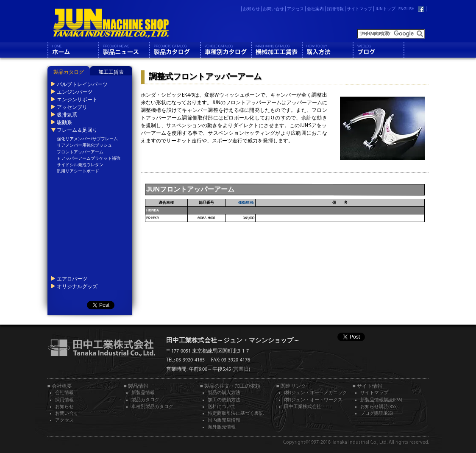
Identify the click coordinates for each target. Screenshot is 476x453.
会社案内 (315, 9)
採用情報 (335, 9)
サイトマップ (359, 9)
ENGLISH (406, 9)
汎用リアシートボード (78, 171)
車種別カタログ (225, 50)
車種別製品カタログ (152, 407)
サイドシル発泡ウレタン (80, 165)
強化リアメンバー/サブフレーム (87, 139)
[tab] (69, 71)
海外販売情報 (222, 427)
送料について (222, 407)
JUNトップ (385, 9)
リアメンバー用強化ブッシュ (84, 146)
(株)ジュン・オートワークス (313, 400)
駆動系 (64, 122)
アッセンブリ (72, 107)
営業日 (241, 370)
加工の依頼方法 (224, 400)
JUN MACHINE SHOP (111, 23)
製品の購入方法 (224, 393)
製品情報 (124, 50)
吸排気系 (67, 115)
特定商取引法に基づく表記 (236, 414)
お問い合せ (273, 9)
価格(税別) (246, 203)
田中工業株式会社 (303, 407)
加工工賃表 (111, 72)
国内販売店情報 (224, 421)
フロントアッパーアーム (80, 152)
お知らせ (251, 9)
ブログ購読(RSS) (377, 414)
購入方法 (327, 50)
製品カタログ (175, 50)
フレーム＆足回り (77, 130)
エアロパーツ (72, 279)
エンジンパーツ (74, 92)
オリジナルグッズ (77, 286)
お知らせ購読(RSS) (379, 407)
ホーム (73, 50)
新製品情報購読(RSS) (381, 400)
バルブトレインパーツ (82, 84)
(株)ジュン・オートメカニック (316, 393)
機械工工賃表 (276, 50)
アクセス (295, 9)
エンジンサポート (77, 100)
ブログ (378, 50)
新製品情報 (143, 393)
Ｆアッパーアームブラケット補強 (89, 159)
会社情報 (64, 393)
